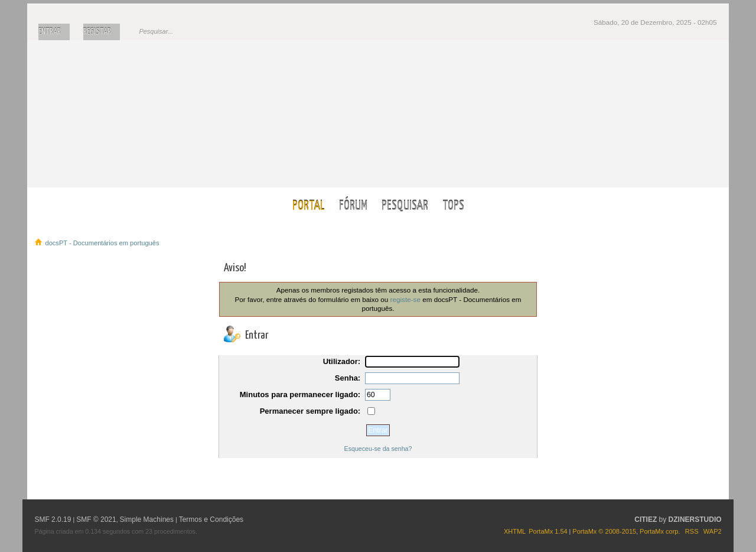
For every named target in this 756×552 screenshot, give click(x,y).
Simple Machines (147, 519)
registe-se (405, 299)
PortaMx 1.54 (548, 531)
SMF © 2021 (96, 519)
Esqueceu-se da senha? (378, 449)
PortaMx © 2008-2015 (604, 531)
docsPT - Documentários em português (378, 113)
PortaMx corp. (660, 531)
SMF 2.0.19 (53, 519)
